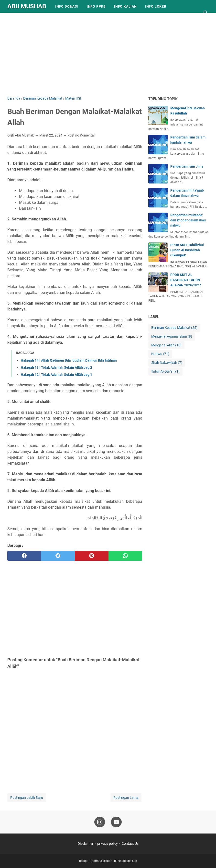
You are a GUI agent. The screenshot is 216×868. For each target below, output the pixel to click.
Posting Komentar (81, 135)
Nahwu (160, 354)
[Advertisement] (108, 54)
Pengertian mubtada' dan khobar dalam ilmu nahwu (188, 220)
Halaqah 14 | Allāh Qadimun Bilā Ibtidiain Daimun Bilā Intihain (69, 360)
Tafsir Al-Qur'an (165, 371)
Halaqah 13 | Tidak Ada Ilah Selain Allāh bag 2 (56, 367)
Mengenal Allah (166, 345)
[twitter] (58, 556)
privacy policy (108, 844)
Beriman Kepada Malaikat (174, 328)
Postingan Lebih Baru (27, 798)
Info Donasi (67, 6)
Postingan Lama (126, 798)
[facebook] (24, 556)
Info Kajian (125, 6)
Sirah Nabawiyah (167, 363)
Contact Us (130, 844)
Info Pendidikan (27, 19)
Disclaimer (86, 844)
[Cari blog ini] (206, 13)
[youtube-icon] (116, 822)
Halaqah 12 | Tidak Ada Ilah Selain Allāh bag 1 (56, 375)
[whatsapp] (125, 556)
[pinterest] (92, 556)
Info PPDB (96, 6)
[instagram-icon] (100, 822)
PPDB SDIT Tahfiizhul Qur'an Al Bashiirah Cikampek (187, 250)
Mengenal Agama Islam (172, 337)
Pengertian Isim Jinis (187, 166)
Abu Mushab (27, 6)
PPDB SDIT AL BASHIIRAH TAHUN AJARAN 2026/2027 (186, 280)
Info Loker (156, 6)
